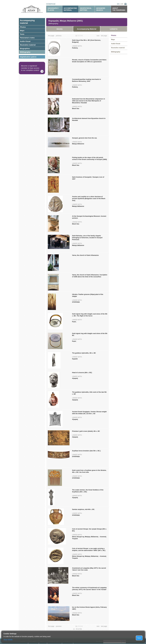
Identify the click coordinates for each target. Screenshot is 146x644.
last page (104, 36)
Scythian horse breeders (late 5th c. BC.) (86, 451)
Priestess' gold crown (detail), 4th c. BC (86, 431)
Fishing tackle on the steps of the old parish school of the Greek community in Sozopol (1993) (89, 158)
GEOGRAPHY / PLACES (53, 9)
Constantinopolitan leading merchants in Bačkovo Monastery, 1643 (86, 80)
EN (118, 4)
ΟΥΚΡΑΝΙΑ (76, 302)
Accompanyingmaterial (27, 22)
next (98, 36)
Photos (23, 27)
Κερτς (74, 322)
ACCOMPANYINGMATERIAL (70, 9)
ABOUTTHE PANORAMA (119, 9)
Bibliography (25, 52)
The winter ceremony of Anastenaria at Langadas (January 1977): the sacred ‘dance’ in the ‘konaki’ (89, 589)
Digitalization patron (28, 57)
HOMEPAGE (51, 4)
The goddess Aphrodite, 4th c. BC (84, 353)
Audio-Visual (25, 41)
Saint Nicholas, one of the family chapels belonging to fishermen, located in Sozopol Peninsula (87, 238)
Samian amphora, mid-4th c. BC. (83, 509)
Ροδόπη (75, 48)
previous (59, 36)
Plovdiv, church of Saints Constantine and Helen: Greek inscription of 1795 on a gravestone (89, 61)
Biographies (25, 48)
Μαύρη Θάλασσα (78, 144)
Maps (22, 31)
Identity (60, 29)
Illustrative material (28, 45)
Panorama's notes (27, 38)
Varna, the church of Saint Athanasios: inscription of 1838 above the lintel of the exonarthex (90, 276)
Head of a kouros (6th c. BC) (82, 373)
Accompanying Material (87, 29)
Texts (22, 34)
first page (51, 36)
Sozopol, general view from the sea (84, 138)
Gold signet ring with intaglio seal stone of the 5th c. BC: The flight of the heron (90, 315)
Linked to (114, 29)
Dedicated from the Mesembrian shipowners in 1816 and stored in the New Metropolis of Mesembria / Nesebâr (89, 101)
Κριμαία (75, 359)
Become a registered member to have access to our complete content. (30, 68)
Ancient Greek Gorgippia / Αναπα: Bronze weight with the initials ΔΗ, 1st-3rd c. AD (89, 413)
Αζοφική (75, 378)
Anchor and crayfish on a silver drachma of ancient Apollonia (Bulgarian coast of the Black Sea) (89, 199)
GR (122, 4)
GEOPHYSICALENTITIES (86, 9)
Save (139, 638)
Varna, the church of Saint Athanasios (85, 255)
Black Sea (76, 108)
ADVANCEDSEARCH (101, 9)
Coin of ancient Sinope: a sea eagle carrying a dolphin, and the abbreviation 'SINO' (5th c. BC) (89, 549)
